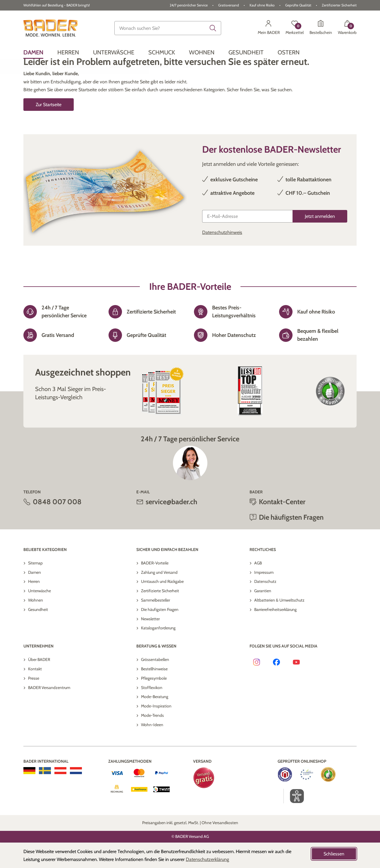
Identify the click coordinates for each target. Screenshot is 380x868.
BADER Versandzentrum (49, 713)
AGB (258, 588)
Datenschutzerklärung (207, 859)
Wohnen (36, 626)
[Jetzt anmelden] (320, 242)
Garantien (263, 616)
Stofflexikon (152, 713)
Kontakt (35, 694)
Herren (34, 607)
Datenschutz (265, 607)
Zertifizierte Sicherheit (160, 616)
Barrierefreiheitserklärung (275, 635)
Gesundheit (38, 635)
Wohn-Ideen (152, 750)
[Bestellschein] (321, 28)
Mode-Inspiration (156, 731)
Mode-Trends (152, 741)
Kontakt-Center (282, 527)
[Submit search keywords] (213, 28)
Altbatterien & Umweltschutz (279, 626)
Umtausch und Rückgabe (162, 607)
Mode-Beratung (155, 722)
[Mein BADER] (269, 28)
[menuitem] (33, 52)
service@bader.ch (171, 527)
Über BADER (39, 685)
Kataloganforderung (158, 653)
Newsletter (150, 644)
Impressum (264, 598)
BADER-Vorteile (155, 588)
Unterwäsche (39, 616)
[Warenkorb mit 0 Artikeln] (347, 28)
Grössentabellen (155, 685)
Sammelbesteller (155, 626)
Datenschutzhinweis (222, 258)
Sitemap (35, 588)
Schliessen (334, 854)
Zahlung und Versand (159, 598)
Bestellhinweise (154, 694)
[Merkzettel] (295, 28)
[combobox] (168, 28)
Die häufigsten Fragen (291, 543)
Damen (35, 598)
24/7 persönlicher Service (189, 5)
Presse (34, 704)
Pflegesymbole (154, 704)
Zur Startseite (49, 130)
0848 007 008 (57, 527)
